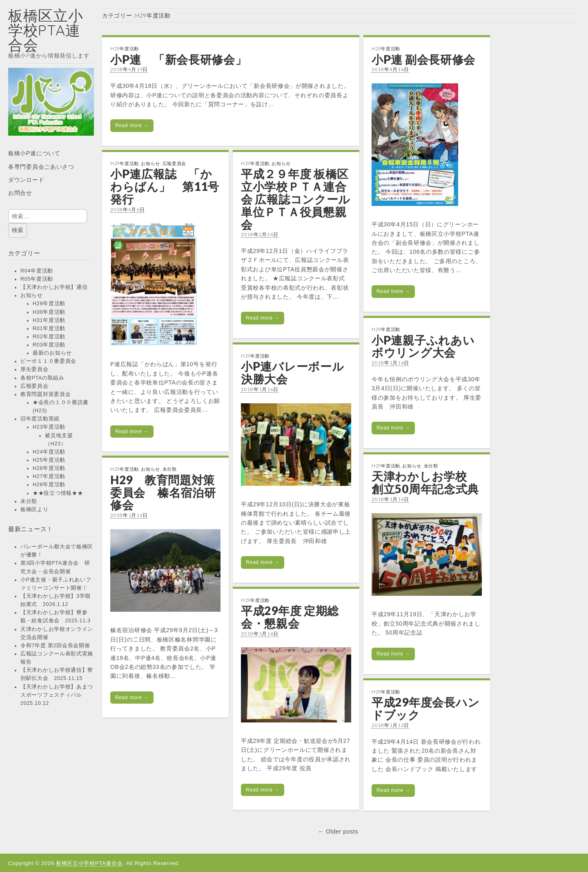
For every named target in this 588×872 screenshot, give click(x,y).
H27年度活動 (49, 476)
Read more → (132, 125)
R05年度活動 (37, 279)
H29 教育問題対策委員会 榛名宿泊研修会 (163, 492)
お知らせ (32, 295)
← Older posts (338, 832)
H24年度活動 (49, 452)
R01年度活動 (49, 329)
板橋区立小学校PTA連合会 (46, 30)
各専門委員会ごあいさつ (41, 167)
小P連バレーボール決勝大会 (292, 372)
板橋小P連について (34, 153)
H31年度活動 (49, 320)
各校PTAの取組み (42, 378)
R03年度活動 (49, 345)
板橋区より (35, 510)
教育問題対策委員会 (46, 394)
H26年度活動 (49, 468)
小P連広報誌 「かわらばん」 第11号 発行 (171, 186)
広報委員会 (35, 386)
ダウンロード (26, 180)
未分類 (29, 501)
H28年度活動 (49, 485)
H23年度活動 (49, 427)
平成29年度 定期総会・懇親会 (290, 617)
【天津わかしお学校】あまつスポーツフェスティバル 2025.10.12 (57, 695)
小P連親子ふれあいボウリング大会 (423, 346)
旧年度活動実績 (40, 419)
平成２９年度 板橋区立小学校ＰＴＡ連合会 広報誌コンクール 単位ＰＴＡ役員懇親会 (296, 199)
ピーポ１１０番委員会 (48, 361)
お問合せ (20, 193)
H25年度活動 (49, 460)
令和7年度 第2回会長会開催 (55, 646)
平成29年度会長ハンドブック (426, 708)
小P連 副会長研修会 (423, 59)
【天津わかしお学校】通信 (54, 287)
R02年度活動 (49, 337)
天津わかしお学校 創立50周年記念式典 (425, 482)
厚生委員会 (35, 369)
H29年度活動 (49, 304)
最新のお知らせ (52, 353)
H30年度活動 (49, 312)
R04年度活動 (37, 271)
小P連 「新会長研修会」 (178, 59)
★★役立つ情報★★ (58, 493)
